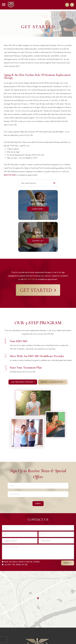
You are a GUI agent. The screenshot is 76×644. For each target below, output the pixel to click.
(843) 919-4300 (10, 175)
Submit (67, 563)
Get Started (36, 290)
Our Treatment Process (22, 382)
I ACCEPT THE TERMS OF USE (15, 565)
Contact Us (37, 241)
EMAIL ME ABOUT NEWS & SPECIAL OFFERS (21, 562)
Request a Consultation (52, 382)
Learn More (37, 209)
